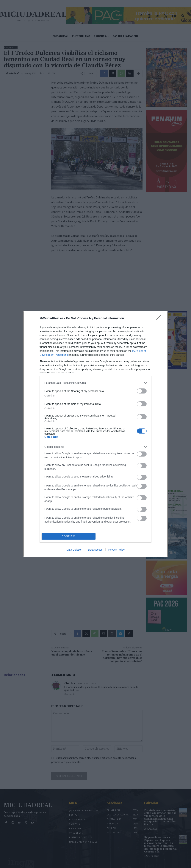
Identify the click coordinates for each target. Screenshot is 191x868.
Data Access (95, 550)
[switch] (142, 391)
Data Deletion (74, 550)
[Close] (160, 319)
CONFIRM (69, 536)
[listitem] (95, 383)
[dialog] (95, 434)
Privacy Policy (116, 550)
